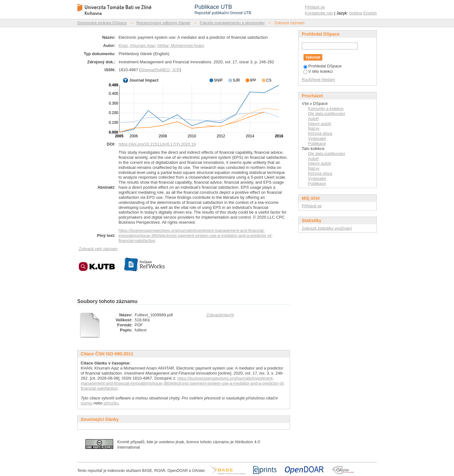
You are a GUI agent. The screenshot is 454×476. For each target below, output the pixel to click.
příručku (111, 403)
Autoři (313, 119)
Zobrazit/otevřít (220, 315)
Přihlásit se (315, 7)
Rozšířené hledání (318, 80)
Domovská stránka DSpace (102, 23)
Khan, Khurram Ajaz (137, 46)
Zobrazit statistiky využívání (327, 228)
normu (87, 403)
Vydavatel (317, 138)
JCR (176, 70)
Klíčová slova (320, 133)
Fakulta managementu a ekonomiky (232, 23)
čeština (356, 13)
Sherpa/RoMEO (155, 70)
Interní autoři (320, 124)
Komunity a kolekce (326, 109)
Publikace (317, 143)
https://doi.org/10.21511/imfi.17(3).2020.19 (157, 144)
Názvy (314, 128)
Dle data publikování (327, 114)
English (370, 13)
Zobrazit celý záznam (98, 249)
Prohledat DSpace (323, 66)
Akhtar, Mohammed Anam (181, 46)
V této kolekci (318, 71)
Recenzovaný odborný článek (163, 23)
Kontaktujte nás (319, 13)
